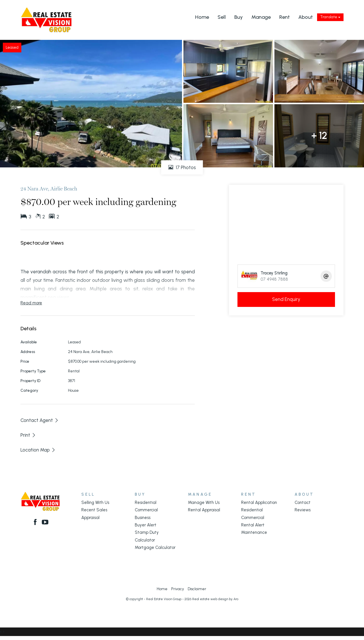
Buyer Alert (146, 525)
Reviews (303, 510)
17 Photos (182, 167)
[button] (28, 435)
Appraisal (90, 518)
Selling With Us (95, 502)
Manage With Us (204, 502)
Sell (222, 17)
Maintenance (254, 532)
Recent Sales (94, 510)
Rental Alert (253, 525)
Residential (146, 502)
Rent (285, 17)
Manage (261, 17)
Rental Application (259, 502)
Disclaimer (197, 589)
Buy (239, 17)
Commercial (146, 510)
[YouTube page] (45, 523)
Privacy (178, 589)
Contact (303, 502)
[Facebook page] (36, 523)
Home (202, 17)
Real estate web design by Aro (215, 599)
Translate (330, 17)
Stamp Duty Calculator (147, 536)
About (306, 17)
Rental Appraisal (204, 510)
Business (143, 518)
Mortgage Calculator (155, 547)
